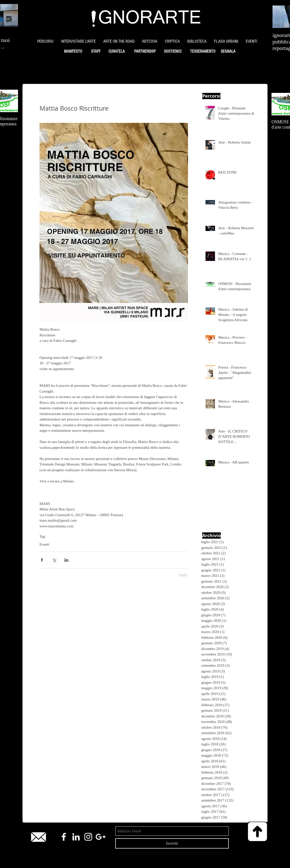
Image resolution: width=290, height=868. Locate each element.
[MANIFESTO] (73, 51)
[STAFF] (96, 51)
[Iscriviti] (172, 843)
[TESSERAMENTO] (203, 51)
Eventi (44, 544)
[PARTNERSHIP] (145, 51)
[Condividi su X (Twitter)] (54, 560)
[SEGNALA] (228, 51)
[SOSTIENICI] (173, 51)
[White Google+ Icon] (100, 837)
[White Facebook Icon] (64, 837)
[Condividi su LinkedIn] (66, 560)
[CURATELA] (116, 51)
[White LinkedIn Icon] (76, 837)
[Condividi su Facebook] (42, 560)
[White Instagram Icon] (88, 837)
